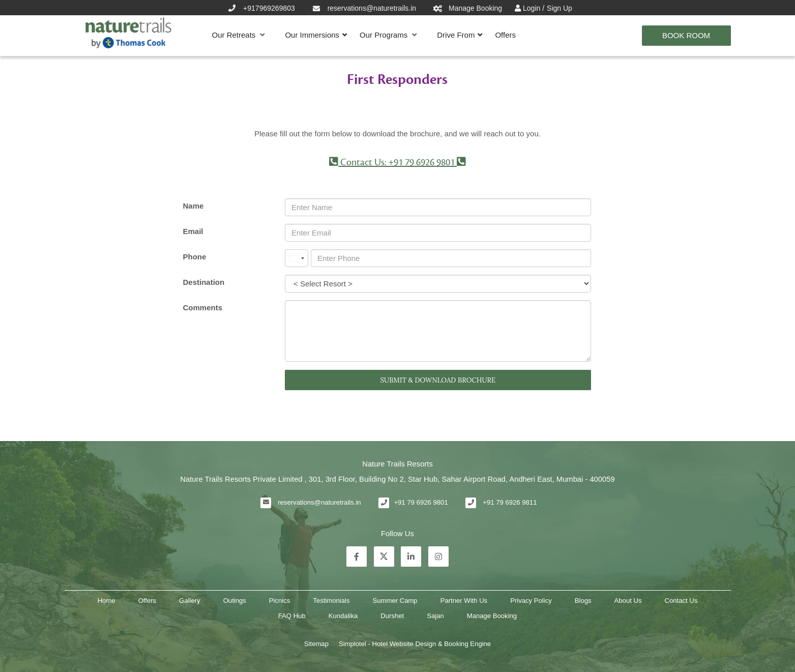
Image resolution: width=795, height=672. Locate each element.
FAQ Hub (292, 616)
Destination (203, 282)
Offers (505, 35)
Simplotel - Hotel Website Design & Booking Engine (415, 644)
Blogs (583, 601)
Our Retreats (239, 35)
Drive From (456, 35)
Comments (202, 308)
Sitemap (316, 644)
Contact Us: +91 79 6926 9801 (397, 162)
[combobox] (297, 258)
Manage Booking (492, 616)
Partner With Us (464, 601)
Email (193, 231)
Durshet (392, 616)
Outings (235, 601)
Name (193, 206)
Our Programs (388, 35)
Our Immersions (312, 35)
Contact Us (681, 601)
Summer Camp (395, 601)
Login (533, 8)
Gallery (190, 601)
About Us (628, 601)
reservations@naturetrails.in (319, 502)
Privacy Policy (531, 601)
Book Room (686, 35)
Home (107, 601)
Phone (194, 257)
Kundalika (343, 616)
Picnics (280, 601)
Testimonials (331, 601)
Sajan (435, 616)
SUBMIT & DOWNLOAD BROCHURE (438, 380)
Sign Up (560, 8)
